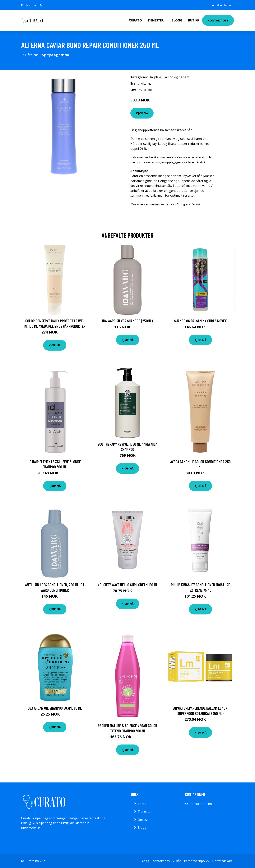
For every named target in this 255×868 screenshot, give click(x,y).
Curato (135, 20)
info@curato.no (221, 5)
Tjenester (145, 812)
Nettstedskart (222, 861)
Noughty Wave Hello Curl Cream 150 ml (128, 585)
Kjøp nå (142, 113)
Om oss (143, 820)
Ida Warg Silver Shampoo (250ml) (127, 321)
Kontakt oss (218, 20)
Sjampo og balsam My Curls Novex (200, 321)
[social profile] (41, 5)
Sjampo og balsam (56, 55)
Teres (142, 804)
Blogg (177, 20)
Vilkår (177, 861)
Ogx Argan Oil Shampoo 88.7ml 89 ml (55, 708)
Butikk (194, 20)
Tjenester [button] (156, 20)
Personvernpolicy (197, 861)
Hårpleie (32, 55)
